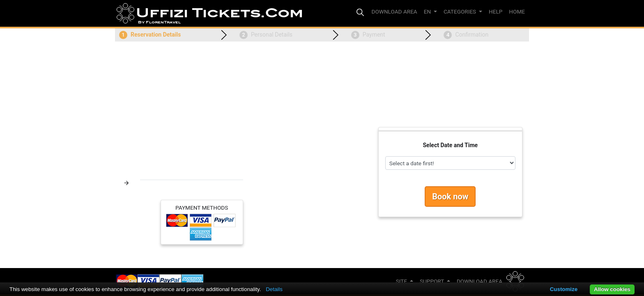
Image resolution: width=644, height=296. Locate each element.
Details (274, 289)
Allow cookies (612, 289)
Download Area (480, 281)
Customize (564, 289)
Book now (450, 197)
